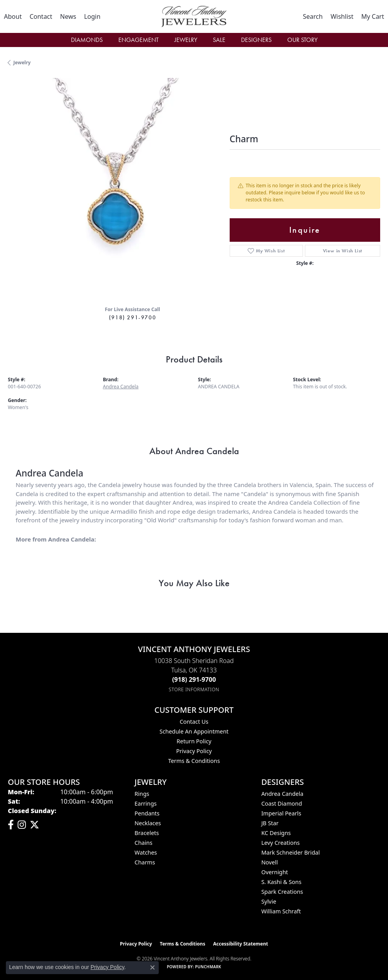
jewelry (22, 62)
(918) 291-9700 (132, 317)
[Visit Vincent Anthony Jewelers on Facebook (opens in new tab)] (11, 825)
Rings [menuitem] (142, 794)
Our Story (302, 40)
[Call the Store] (194, 679)
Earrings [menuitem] (145, 803)
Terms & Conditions (194, 761)
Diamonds (87, 40)
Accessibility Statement (241, 944)
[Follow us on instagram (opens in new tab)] (22, 825)
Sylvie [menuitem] (269, 901)
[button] (92, 16)
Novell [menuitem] (270, 862)
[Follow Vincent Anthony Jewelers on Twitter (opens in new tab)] (34, 825)
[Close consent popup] (152, 967)
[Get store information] (194, 689)
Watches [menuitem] (146, 852)
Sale (219, 40)
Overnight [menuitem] (275, 872)
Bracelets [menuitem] (147, 833)
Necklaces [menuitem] (148, 823)
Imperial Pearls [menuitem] (281, 813)
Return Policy (194, 741)
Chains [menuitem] (143, 843)
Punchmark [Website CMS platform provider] (208, 967)
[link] (13, 16)
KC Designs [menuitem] (276, 833)
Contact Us (194, 722)
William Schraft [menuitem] (281, 911)
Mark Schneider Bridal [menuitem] (291, 852)
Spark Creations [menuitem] (282, 892)
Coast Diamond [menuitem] (282, 803)
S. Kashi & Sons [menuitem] (281, 882)
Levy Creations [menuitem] (281, 843)
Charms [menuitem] (145, 862)
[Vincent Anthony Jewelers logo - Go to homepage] (194, 16)
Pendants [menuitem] (147, 813)
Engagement (139, 40)
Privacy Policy (194, 751)
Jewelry (186, 40)
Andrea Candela (121, 387)
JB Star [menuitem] (270, 823)
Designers (256, 40)
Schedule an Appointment (194, 731)
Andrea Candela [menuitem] (282, 794)
